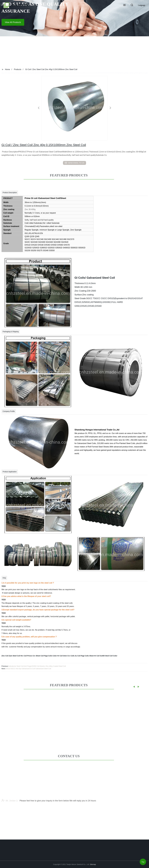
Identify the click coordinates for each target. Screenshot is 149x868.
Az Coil (78, 656)
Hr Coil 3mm (62, 656)
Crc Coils (71, 656)
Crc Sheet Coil (38, 656)
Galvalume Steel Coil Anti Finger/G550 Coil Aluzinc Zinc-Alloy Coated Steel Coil (37, 666)
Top (143, 861)
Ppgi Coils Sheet (87, 656)
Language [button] (142, 5)
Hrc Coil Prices (26, 656)
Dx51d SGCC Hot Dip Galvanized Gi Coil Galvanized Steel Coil (28, 669)
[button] (124, 5)
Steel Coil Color (111, 656)
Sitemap (93, 864)
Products (18, 69)
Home (8, 69)
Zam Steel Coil (14, 656)
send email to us (74, 163)
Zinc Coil (5, 656)
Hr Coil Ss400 (99, 656)
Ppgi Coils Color (50, 656)
